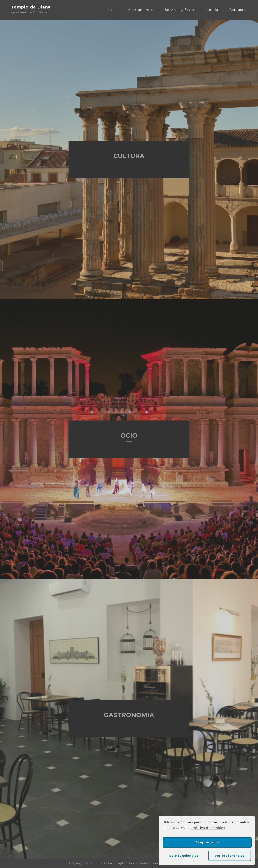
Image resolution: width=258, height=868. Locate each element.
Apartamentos (141, 10)
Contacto (238, 10)
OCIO (129, 436)
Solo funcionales (184, 856)
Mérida (212, 10)
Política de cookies (208, 828)
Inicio (113, 10)
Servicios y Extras (180, 10)
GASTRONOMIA (129, 715)
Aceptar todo (207, 842)
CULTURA (129, 156)
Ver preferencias (230, 856)
